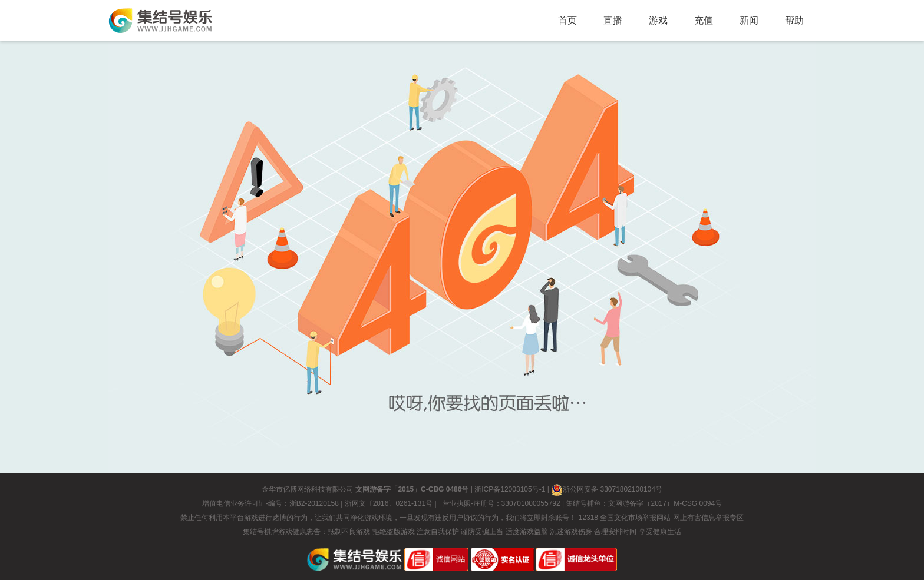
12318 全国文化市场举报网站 (625, 518)
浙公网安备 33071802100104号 (607, 489)
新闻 (749, 20)
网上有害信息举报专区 (708, 518)
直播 (613, 20)
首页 (567, 20)
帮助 (794, 20)
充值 (704, 20)
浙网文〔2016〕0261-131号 (389, 503)
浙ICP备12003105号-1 (510, 489)
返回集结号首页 (160, 21)
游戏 (658, 20)
